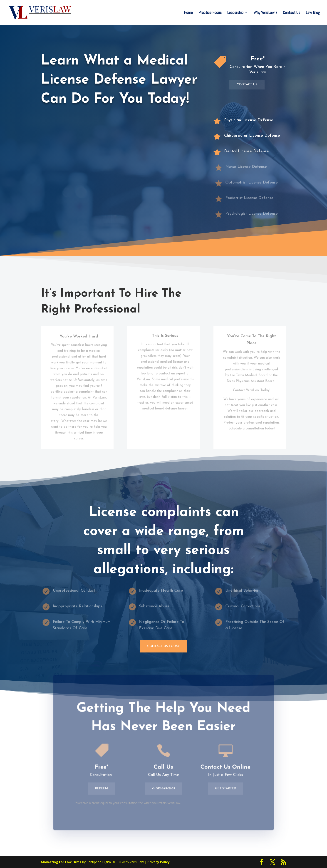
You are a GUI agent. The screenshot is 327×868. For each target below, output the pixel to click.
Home (188, 13)
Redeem (104, 790)
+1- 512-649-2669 (164, 790)
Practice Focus (210, 13)
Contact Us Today (163, 646)
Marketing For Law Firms (61, 862)
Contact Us (292, 13)
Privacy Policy (159, 862)
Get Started (223, 790)
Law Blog (313, 13)
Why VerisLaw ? (265, 13)
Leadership (235, 13)
